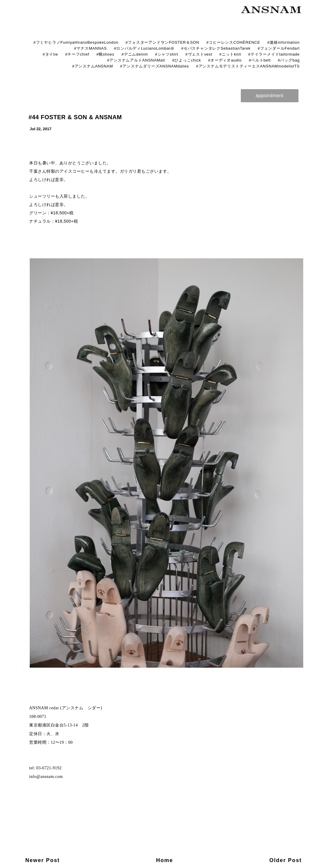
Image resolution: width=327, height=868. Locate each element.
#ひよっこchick (187, 60)
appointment (270, 96)
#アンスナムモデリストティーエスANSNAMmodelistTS (248, 66)
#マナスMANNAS (90, 48)
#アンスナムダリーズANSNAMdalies (154, 66)
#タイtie (50, 54)
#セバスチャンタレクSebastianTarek (216, 48)
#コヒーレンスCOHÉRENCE (233, 42)
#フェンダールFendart (279, 48)
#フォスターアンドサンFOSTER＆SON (162, 42)
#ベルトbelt (260, 60)
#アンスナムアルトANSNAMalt (136, 60)
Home (165, 860)
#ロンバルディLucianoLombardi (144, 48)
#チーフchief (77, 54)
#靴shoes (105, 54)
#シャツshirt (167, 54)
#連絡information (283, 42)
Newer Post (43, 860)
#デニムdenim (135, 54)
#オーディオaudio (225, 60)
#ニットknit (230, 54)
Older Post (286, 860)
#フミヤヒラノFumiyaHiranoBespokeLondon (76, 42)
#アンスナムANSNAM (93, 66)
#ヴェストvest (199, 54)
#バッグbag (289, 60)
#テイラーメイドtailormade (274, 54)
